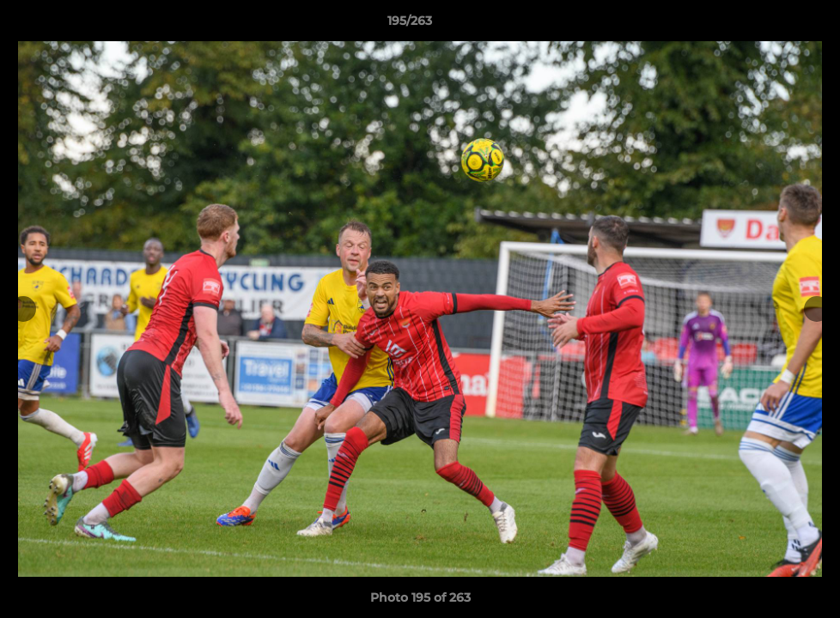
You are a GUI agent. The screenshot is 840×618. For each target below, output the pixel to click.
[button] (768, 25)
